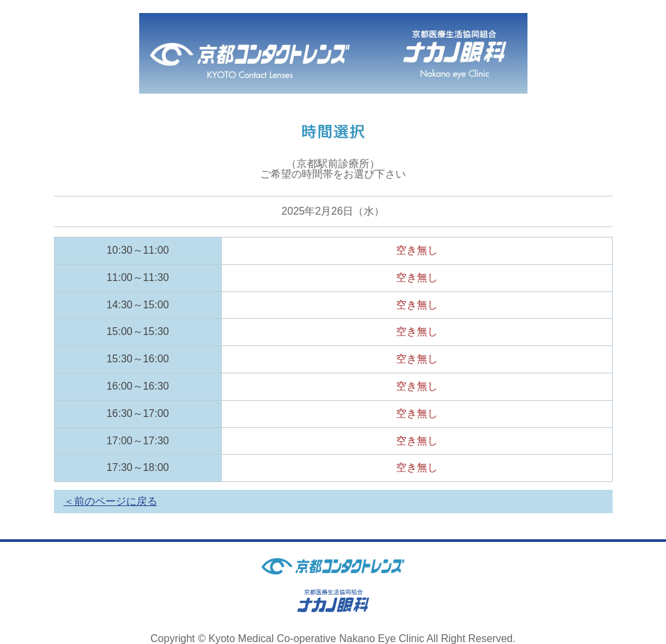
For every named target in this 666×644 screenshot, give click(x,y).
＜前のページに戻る (111, 502)
